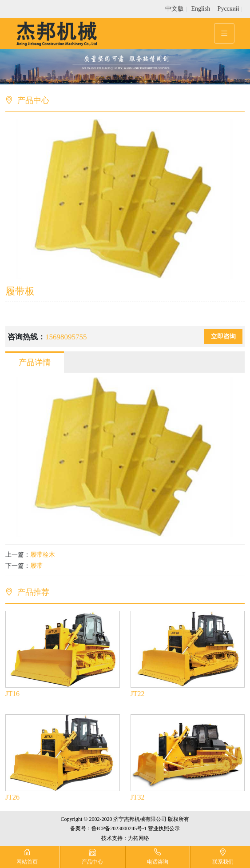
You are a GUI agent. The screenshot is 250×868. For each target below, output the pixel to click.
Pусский (228, 9)
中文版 (175, 9)
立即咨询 (223, 336)
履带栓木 (43, 555)
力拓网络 (139, 838)
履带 (36, 566)
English (200, 9)
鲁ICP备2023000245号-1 (119, 828)
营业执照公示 (164, 828)
